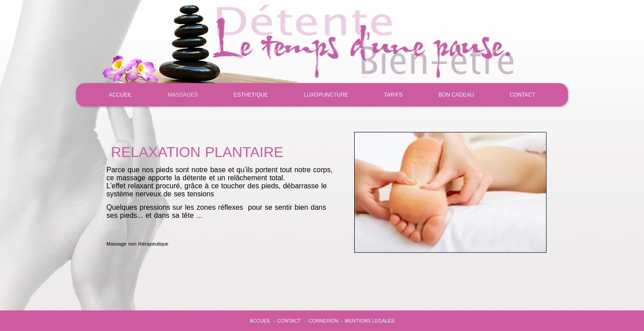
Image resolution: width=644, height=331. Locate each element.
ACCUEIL (120, 95)
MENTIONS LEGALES (370, 321)
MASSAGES (183, 95)
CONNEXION (324, 321)
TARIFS (394, 95)
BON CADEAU (456, 95)
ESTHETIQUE (251, 95)
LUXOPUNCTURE (326, 95)
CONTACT (523, 95)
